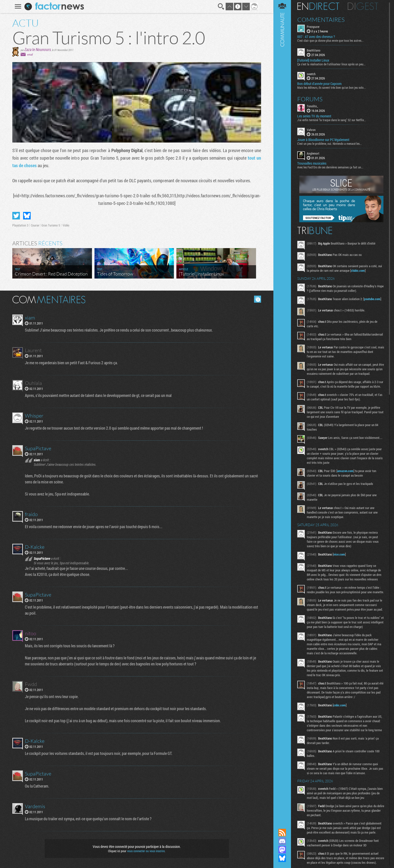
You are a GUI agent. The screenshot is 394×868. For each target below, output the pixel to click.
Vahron (311, 130)
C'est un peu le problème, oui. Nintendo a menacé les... (330, 144)
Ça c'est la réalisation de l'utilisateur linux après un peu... (331, 64)
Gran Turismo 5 (51, 225)
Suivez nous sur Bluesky (282, 858)
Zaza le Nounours (38, 49)
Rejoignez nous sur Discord (282, 841)
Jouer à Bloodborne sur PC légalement (323, 140)
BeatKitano (314, 50)
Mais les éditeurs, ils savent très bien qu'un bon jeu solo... (332, 87)
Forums (310, 99)
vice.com (339, 554)
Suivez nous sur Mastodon (282, 850)
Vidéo (66, 225)
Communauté (282, 409)
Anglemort (313, 153)
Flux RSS (282, 833)
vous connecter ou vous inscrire (146, 851)
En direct (318, 6)
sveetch (311, 74)
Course (35, 225)
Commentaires (321, 20)
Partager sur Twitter (16, 216)
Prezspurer (313, 27)
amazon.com (345, 471)
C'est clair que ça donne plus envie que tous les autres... (330, 40)
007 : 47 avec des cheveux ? (316, 37)
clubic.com (358, 270)
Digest (363, 6)
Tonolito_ (312, 106)
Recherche (221, 7)
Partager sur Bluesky (27, 216)
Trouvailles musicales (312, 163)
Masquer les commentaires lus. (258, 299)
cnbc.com (340, 705)
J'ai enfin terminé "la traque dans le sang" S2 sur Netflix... (332, 120)
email (30, 54)
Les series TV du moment (314, 116)
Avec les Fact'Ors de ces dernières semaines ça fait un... (330, 167)
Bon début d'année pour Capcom (319, 84)
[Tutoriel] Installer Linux (313, 60)
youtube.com (372, 299)
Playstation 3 (20, 225)
